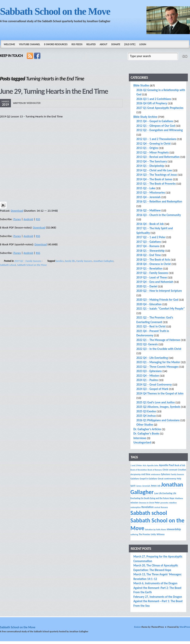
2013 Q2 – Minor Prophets (153, 153)
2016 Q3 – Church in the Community (159, 215)
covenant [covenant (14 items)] (173, 470)
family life (70, 261)
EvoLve (137, 627)
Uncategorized (142, 442)
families (60, 261)
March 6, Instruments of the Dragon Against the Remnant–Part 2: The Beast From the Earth (157, 588)
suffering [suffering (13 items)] (134, 534)
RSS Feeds (77, 44)
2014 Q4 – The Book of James (154, 179)
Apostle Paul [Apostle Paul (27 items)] (166, 465)
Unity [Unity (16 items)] (153, 534)
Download (17, 211)
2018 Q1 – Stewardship (151, 251)
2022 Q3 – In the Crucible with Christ (159, 349)
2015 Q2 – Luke (146, 188)
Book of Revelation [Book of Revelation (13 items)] (139, 470)
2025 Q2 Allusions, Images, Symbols (158, 407)
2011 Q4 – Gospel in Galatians (155, 121)
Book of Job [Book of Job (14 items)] (180, 465)
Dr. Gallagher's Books (146, 434)
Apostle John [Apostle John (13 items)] (153, 465)
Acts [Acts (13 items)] (145, 465)
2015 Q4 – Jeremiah (149, 197)
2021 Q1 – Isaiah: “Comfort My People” (161, 309)
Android (28, 219)
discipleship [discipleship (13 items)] (136, 474)
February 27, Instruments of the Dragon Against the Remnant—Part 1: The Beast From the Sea (158, 601)
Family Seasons (84, 261)
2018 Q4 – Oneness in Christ (154, 264)
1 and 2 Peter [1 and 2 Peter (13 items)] (136, 465)
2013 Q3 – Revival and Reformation (158, 157)
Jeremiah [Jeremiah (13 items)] (146, 486)
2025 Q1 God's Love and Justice (156, 402)
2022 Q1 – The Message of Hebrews (158, 340)
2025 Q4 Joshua (146, 416)
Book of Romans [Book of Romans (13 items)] (155, 470)
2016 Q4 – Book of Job (150, 224)
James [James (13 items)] (139, 486)
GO (185, 56)
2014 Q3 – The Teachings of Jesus (157, 175)
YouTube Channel (30, 44)
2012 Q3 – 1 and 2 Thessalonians (156, 139)
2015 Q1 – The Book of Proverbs (156, 184)
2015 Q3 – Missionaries (151, 193)
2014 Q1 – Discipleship (150, 166)
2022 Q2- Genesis (147, 344)
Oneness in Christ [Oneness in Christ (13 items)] (147, 503)
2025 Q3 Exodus (146, 411)
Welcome (9, 44)
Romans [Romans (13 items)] (164, 507)
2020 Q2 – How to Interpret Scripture (159, 291)
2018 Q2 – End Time (149, 255)
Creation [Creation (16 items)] (182, 470)
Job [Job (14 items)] (159, 486)
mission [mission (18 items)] (134, 502)
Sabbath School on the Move (55, 11)
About (104, 44)
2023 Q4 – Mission (148, 376)
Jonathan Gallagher (104, 261)
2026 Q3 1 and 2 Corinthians (154, 99)
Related (91, 44)
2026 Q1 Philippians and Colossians (158, 420)
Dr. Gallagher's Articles (147, 429)
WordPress (185, 627)
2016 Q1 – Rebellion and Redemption (159, 202)
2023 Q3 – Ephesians (149, 371)
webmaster (34, 103)
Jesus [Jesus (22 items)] (154, 486)
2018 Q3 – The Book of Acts (153, 260)
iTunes (17, 219)
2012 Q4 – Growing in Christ (153, 144)
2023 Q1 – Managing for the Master (158, 362)
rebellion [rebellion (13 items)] (173, 503)
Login (143, 44)
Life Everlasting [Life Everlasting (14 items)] (166, 493)
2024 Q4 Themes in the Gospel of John (160, 394)
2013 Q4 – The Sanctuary (152, 161)
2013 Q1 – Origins (147, 148)
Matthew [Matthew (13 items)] (179, 498)
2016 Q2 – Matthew (149, 210)
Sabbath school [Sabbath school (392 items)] (149, 513)
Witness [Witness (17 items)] (161, 534)
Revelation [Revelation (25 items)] (148, 507)
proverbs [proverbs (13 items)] (164, 503)
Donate (116, 44)
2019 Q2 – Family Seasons (28, 261)
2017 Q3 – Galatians (149, 242)
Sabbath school (8, 265)
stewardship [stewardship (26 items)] (174, 529)
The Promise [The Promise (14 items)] (144, 534)
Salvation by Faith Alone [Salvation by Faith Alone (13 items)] (155, 529)
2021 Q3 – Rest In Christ (151, 326)
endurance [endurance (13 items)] (156, 474)
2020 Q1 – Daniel (147, 286)
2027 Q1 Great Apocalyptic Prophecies (160, 108)
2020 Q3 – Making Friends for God (157, 300)
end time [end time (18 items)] (146, 474)
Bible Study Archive (145, 117)
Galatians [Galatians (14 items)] (135, 479)
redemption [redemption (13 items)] (136, 507)
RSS (38, 219)
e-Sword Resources (56, 44)
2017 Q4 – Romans (148, 246)
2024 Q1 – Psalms (147, 380)
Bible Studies (141, 85)
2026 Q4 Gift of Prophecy (152, 103)
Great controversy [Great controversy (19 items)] (167, 478)
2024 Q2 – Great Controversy (154, 385)
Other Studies (145, 425)
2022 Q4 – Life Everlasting (152, 358)
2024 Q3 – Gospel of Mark (152, 389)
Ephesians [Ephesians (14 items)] (166, 474)
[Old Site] (130, 44)
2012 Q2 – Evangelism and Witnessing (160, 130)
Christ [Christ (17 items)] (165, 470)
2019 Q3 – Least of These (152, 277)
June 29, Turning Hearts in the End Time (54, 91)
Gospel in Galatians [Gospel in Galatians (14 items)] (148, 479)
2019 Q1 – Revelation (149, 269)
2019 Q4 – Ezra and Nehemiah (155, 282)
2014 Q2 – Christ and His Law (154, 170)
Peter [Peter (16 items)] (157, 503)
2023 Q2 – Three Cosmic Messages (157, 367)
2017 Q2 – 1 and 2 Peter (151, 237)
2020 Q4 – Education (149, 304)
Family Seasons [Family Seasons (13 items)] (177, 474)
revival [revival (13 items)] (157, 507)
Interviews (140, 438)
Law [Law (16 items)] (156, 493)
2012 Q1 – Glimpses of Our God (156, 126)
